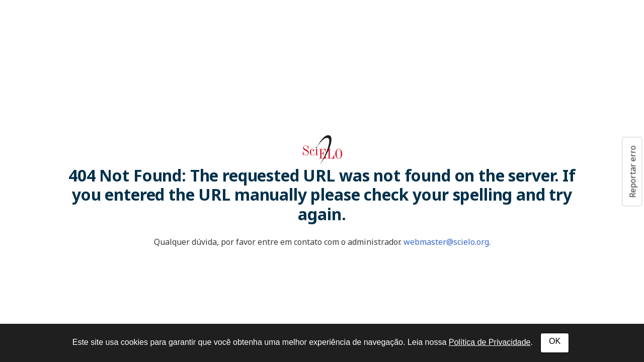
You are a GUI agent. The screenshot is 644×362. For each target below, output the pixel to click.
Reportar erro (632, 171)
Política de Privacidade (490, 342)
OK (555, 341)
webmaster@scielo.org (446, 242)
